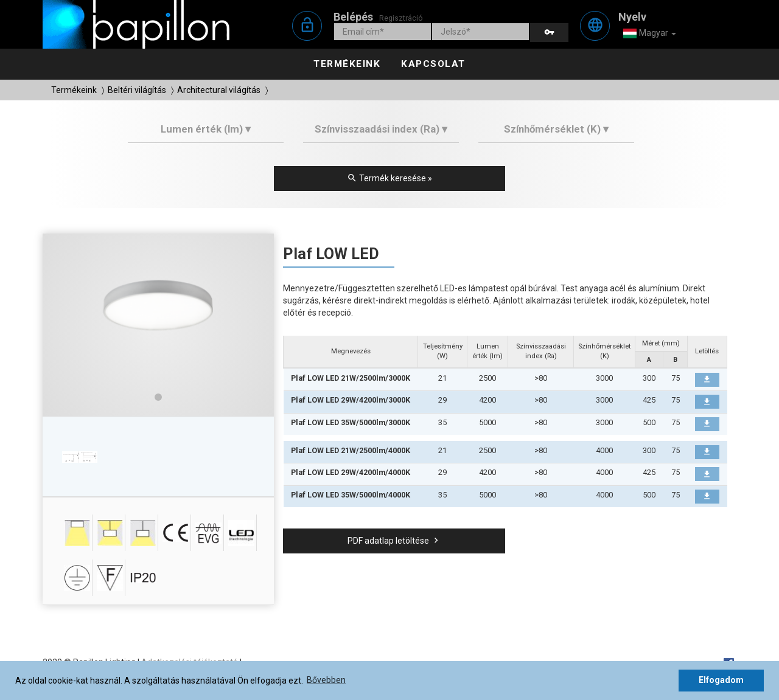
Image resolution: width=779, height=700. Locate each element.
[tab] (206, 133)
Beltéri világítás (137, 90)
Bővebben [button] (326, 680)
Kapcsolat (433, 64)
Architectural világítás (219, 90)
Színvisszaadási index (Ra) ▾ (381, 129)
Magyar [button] (649, 33)
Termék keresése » (389, 178)
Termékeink (347, 64)
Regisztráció (401, 18)
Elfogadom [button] (721, 680)
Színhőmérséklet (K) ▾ (556, 129)
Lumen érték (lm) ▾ (206, 129)
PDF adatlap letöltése (394, 541)
